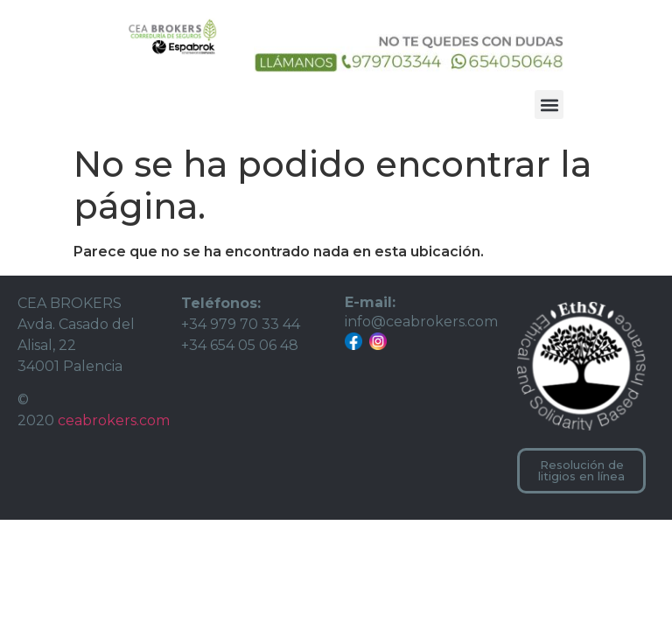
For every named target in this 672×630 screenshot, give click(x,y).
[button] (549, 105)
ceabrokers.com (114, 420)
